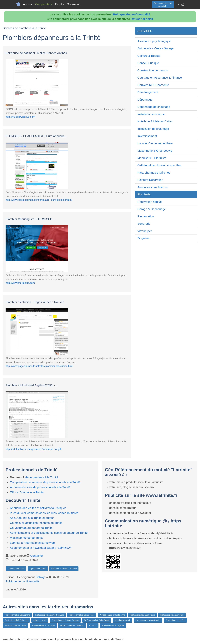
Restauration (146, 216)
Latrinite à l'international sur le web (32, 543)
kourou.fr (93, 626)
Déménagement (148, 92)
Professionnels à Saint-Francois (65, 620)
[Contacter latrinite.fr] (183, 4)
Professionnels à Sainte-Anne (112, 615)
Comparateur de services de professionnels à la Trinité (45, 482)
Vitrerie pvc (145, 231)
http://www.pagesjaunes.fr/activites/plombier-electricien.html (39, 366)
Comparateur (44, 4)
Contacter (37, 556)
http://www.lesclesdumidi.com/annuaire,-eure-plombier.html (39, 200)
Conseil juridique (148, 63)
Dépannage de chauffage (154, 107)
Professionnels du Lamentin (72, 626)
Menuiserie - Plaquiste (152, 158)
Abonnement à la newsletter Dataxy (41, 548)
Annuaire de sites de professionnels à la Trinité (40, 487)
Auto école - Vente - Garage (155, 48)
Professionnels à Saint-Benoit (97, 620)
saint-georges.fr (40, 620)
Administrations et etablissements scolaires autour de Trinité (49, 533)
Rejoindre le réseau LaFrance (64, 569)
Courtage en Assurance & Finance (160, 78)
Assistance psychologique (154, 41)
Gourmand (74, 4)
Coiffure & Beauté (149, 56)
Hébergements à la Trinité (42, 477)
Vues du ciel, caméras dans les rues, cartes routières (44, 513)
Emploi (59, 4)
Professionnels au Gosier (16, 626)
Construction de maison (153, 70)
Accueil (28, 4)
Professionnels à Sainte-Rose (82, 615)
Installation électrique (151, 114)
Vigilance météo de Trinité (27, 538)
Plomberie (144, 194)
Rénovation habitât (150, 202)
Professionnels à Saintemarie (17, 615)
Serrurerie (144, 224)
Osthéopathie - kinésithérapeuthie (159, 165)
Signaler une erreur (38, 569)
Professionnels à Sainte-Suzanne (50, 615)
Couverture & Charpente (153, 85)
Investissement (147, 136)
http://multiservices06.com (20, 117)
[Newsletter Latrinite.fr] (177, 4)
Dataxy (40, 577)
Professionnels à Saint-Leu (16, 620)
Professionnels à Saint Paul (172, 615)
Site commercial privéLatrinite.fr (163, 5)
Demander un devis (16, 569)
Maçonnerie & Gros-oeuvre (155, 151)
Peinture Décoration (150, 180)
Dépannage (145, 100)
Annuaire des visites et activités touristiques (38, 508)
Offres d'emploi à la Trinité (27, 492)
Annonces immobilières (152, 187)
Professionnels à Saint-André (148, 620)
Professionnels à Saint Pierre (143, 615)
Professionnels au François (43, 626)
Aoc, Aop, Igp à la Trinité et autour (32, 518)
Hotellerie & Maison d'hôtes (155, 121)
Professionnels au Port (175, 620)
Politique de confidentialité (132, 14)
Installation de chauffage (153, 129)
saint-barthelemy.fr (122, 620)
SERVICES (145, 31)
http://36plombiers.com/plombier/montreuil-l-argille (34, 449)
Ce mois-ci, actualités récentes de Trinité (36, 523)
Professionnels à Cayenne (113, 626)
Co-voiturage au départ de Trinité (31, 528)
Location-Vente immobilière (155, 143)
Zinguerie (143, 238)
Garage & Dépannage (152, 209)
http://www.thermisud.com (20, 283)
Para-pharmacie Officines (154, 173)
